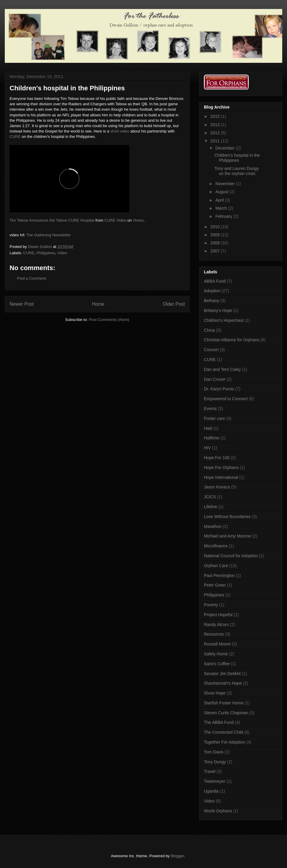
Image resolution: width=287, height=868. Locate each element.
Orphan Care (216, 566)
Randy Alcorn (216, 625)
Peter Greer (215, 585)
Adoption (212, 291)
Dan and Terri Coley (222, 369)
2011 (216, 141)
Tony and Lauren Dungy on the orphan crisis (237, 171)
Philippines (46, 253)
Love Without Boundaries (227, 517)
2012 (216, 133)
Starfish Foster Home (224, 703)
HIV (207, 448)
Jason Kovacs (217, 487)
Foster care (215, 418)
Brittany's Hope (218, 310)
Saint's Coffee (217, 664)
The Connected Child (224, 732)
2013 (216, 125)
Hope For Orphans (221, 467)
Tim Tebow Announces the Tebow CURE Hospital (52, 220)
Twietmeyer (215, 781)
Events (210, 409)
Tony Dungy (215, 762)
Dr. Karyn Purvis (219, 389)
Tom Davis (214, 752)
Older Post (174, 304)
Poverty (211, 605)
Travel (210, 771)
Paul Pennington (219, 575)
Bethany (212, 301)
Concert (211, 350)
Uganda (211, 791)
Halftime (212, 438)
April (220, 200)
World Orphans (218, 811)
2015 (216, 116)
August (222, 192)
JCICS (210, 497)
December (225, 148)
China (209, 330)
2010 (216, 227)
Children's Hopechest (224, 320)
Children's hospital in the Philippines (237, 158)
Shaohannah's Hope (223, 683)
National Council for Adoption (231, 556)
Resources (214, 634)
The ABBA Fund (219, 722)
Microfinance (216, 546)
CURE (15, 137)
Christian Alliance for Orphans (232, 340)
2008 (216, 243)
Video (62, 253)
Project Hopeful (218, 615)
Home (98, 304)
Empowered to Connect (226, 399)
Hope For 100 (217, 458)
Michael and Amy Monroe (228, 536)
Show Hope (215, 693)
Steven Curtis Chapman (226, 713)
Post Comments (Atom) (109, 320)
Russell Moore (217, 644)
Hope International (221, 477)
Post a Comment (32, 278)
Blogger (177, 856)
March (222, 208)
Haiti (208, 428)
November (225, 184)
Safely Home (216, 654)
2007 (216, 251)
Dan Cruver (215, 379)
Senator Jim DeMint (222, 674)
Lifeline (210, 507)
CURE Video (115, 220)
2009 (216, 235)
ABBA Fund (215, 281)
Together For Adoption (225, 742)
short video (120, 131)
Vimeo (138, 220)
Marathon (213, 526)
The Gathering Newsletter (48, 235)
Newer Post (22, 304)
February (224, 216)
